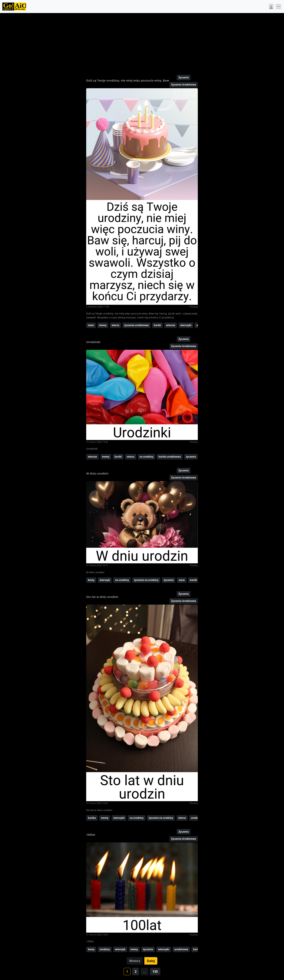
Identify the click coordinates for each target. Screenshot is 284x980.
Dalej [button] (151, 961)
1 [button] (127, 972)
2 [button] (136, 972)
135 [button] (155, 972)
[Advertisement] (133, 42)
